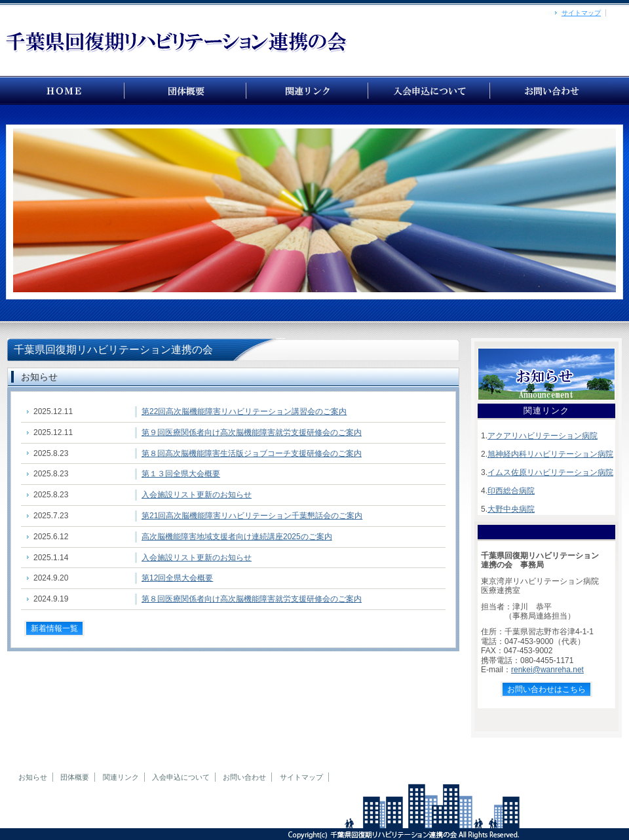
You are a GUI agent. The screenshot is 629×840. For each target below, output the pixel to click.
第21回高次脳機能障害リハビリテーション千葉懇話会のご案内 (252, 516)
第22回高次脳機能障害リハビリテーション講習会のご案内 (244, 411)
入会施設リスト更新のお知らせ (197, 495)
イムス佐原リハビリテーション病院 (550, 472)
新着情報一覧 (54, 628)
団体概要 (75, 777)
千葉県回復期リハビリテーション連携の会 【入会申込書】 (430, 90)
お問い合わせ (552, 90)
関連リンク (121, 777)
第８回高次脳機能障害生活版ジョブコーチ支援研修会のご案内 (252, 453)
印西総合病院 (511, 491)
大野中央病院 (511, 509)
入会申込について (181, 777)
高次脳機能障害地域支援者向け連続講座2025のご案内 (237, 537)
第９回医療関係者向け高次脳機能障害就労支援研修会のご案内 (252, 432)
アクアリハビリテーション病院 (543, 436)
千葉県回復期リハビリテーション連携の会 (64, 90)
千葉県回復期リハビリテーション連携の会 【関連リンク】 (308, 90)
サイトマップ (581, 13)
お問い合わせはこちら (546, 689)
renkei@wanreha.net (547, 670)
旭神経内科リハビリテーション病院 (550, 454)
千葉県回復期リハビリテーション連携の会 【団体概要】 (186, 90)
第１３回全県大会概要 (181, 474)
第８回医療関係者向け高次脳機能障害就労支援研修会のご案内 (252, 599)
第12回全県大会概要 (177, 578)
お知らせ (33, 777)
